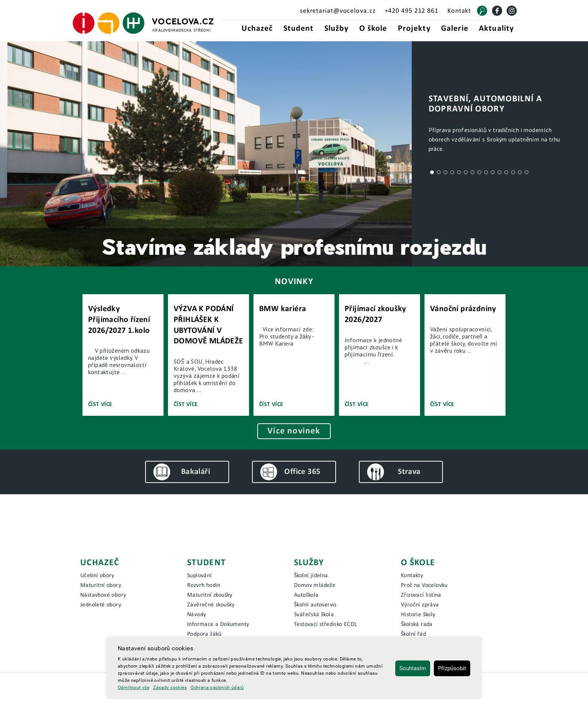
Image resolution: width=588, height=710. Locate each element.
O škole (373, 29)
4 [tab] (452, 172)
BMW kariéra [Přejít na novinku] (283, 309)
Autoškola (306, 595)
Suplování (199, 576)
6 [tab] (466, 172)
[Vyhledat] (482, 11)
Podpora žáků (204, 634)
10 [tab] (493, 172)
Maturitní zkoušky (210, 595)
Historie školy (418, 615)
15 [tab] (526, 172)
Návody (196, 615)
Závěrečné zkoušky (211, 605)
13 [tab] (513, 172)
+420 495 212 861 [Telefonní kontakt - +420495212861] (412, 11)
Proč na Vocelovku (424, 585)
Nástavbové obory (103, 595)
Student (299, 29)
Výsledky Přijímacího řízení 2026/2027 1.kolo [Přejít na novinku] (119, 320)
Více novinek (294, 431)
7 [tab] (472, 172)
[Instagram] (512, 11)
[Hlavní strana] (143, 23)
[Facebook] (497, 11)
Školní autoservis (315, 605)
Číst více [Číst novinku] (100, 405)
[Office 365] (294, 472)
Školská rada (417, 624)
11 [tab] (499, 172)
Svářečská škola (314, 615)
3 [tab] (445, 172)
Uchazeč (257, 29)
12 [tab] (506, 172)
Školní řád (413, 634)
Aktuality (496, 29)
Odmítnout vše (133, 687)
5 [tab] (459, 172)
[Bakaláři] (187, 472)
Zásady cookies (170, 687)
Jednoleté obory (101, 605)
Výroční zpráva (420, 605)
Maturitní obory (101, 585)
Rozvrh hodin (204, 585)
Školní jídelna (311, 576)
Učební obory (97, 576)
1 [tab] (432, 172)
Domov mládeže (315, 585)
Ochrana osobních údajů (217, 687)
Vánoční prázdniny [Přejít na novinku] (463, 309)
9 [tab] (486, 172)
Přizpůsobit (452, 668)
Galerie (455, 29)
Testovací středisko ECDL (326, 624)
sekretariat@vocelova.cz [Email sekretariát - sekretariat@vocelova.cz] (338, 11)
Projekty (414, 29)
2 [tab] (439, 172)
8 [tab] (479, 172)
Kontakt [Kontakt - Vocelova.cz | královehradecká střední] (459, 11)
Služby (337, 29)
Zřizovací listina (421, 595)
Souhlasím (413, 668)
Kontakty (412, 576)
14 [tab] (520, 172)
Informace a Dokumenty (218, 624)
